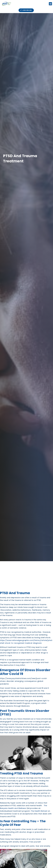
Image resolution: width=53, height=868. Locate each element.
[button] (50, 4)
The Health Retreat (39, 811)
